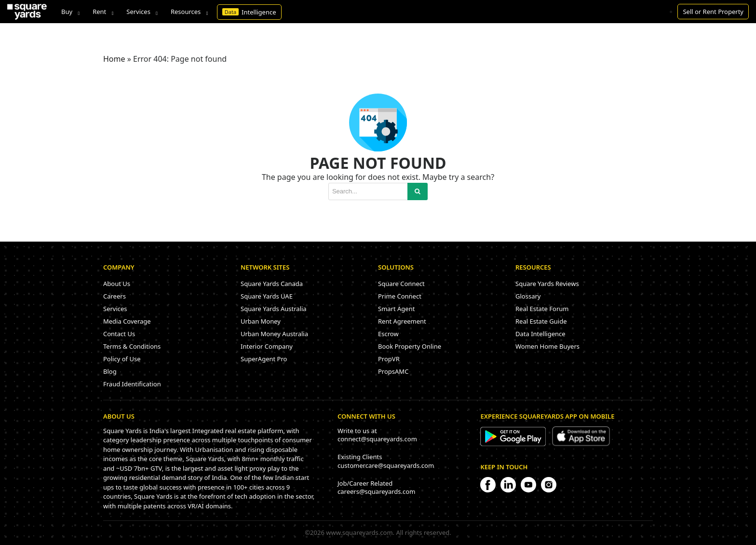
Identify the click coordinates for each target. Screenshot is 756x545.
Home (114, 59)
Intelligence (249, 12)
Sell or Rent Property (713, 12)
